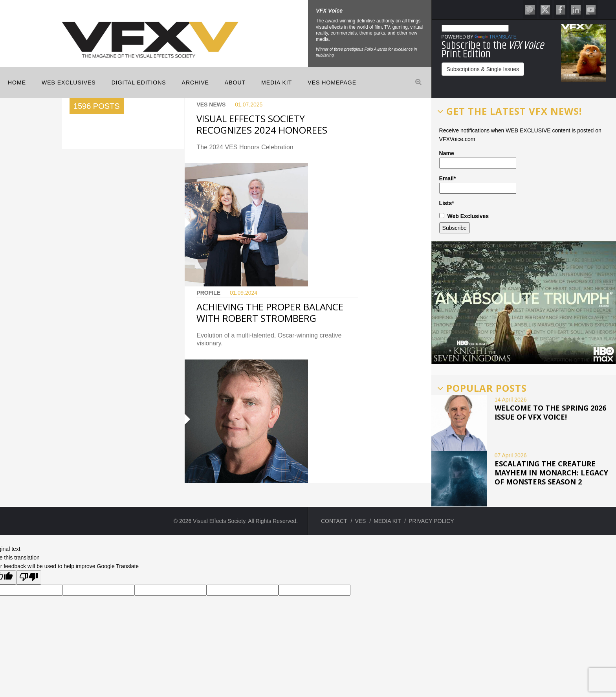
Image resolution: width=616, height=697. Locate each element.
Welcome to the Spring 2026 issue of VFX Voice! (550, 412)
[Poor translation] (29, 578)
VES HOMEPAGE (332, 83)
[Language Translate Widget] (475, 28)
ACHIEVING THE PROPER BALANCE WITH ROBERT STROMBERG (270, 312)
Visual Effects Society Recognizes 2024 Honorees (262, 124)
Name (478, 159)
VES (360, 521)
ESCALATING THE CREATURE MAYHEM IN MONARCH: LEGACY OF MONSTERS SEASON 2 (551, 473)
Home (17, 83)
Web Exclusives (69, 83)
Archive (195, 83)
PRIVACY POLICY (431, 521)
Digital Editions (139, 83)
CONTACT (334, 521)
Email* (478, 184)
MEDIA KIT (277, 83)
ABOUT (235, 83)
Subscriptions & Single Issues (483, 69)
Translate (496, 37)
